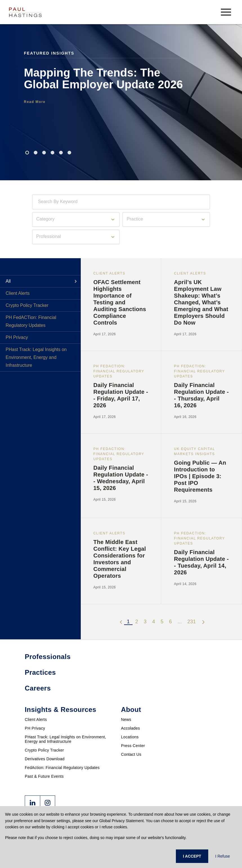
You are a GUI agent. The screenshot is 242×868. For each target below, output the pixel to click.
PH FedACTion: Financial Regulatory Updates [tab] (31, 321)
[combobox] (39, 202)
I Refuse (223, 856)
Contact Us (131, 754)
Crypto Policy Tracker (44, 750)
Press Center (133, 746)
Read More (35, 102)
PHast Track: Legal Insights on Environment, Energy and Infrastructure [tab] (36, 357)
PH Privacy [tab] (17, 337)
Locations (130, 737)
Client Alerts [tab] (18, 293)
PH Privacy (35, 728)
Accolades (130, 728)
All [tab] (8, 281)
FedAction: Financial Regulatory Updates (62, 768)
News (126, 719)
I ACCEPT (192, 856)
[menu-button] (226, 12)
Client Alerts (36, 719)
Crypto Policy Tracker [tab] (27, 305)
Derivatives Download (45, 759)
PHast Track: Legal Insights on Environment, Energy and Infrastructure (65, 739)
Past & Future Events (44, 776)
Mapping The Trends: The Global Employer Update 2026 (103, 78)
